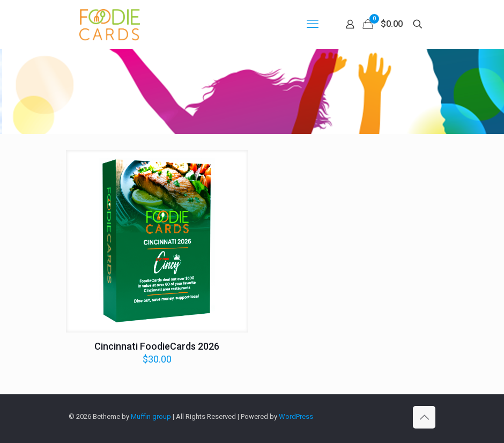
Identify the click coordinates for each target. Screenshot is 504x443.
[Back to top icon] (424, 417)
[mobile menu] (313, 24)
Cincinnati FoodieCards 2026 (157, 346)
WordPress (296, 416)
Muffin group (151, 416)
